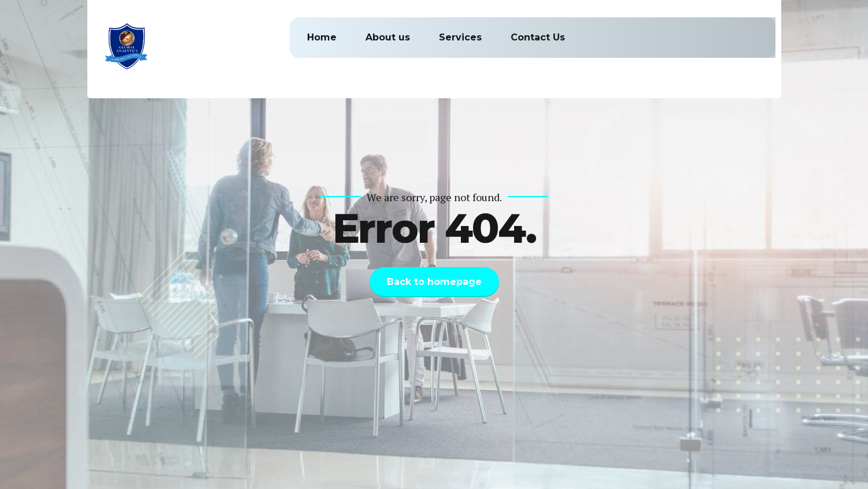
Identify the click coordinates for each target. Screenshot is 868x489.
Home (322, 37)
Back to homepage (434, 282)
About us (388, 37)
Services (460, 37)
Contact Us (538, 37)
